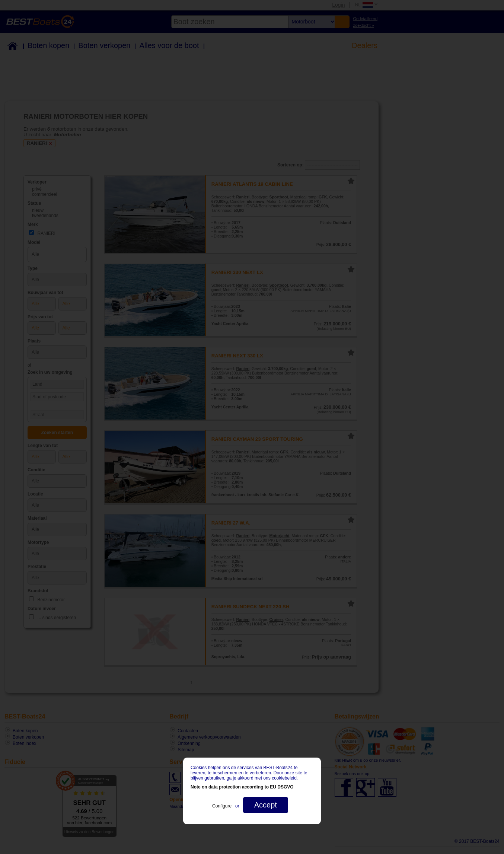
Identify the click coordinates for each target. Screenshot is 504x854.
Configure (222, 806)
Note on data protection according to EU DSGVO (242, 787)
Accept (266, 805)
